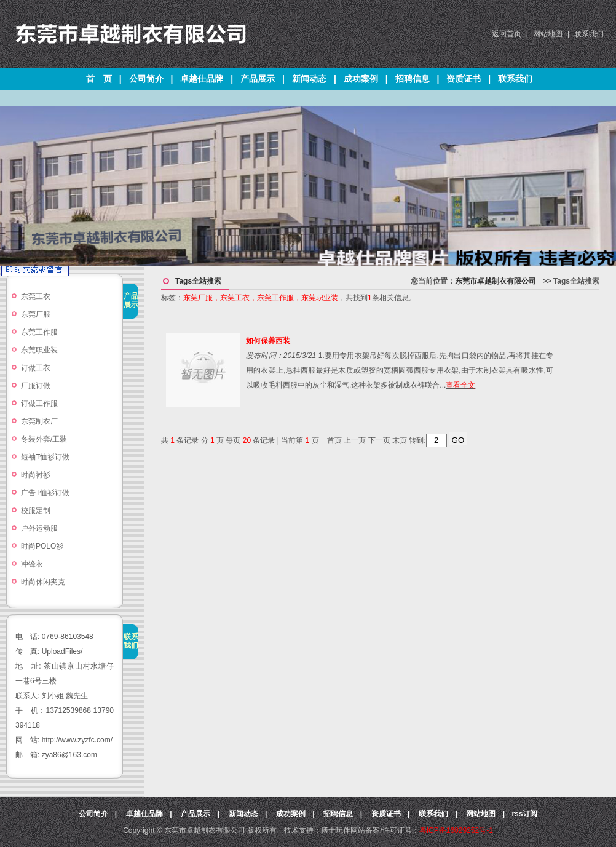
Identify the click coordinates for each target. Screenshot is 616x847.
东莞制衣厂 (39, 421)
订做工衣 (36, 368)
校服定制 (36, 511)
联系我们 (589, 34)
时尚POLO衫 (42, 546)
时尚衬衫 (36, 475)
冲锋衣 (32, 564)
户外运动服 (39, 528)
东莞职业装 (43, 350)
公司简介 (146, 79)
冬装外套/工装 (44, 439)
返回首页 (507, 34)
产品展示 (258, 79)
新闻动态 (309, 79)
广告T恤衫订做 (45, 493)
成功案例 (361, 79)
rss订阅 (524, 814)
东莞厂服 (36, 314)
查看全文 (460, 385)
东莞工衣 (36, 296)
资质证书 (464, 79)
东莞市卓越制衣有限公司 (496, 281)
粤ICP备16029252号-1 (456, 830)
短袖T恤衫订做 (45, 457)
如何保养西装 (268, 341)
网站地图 (548, 34)
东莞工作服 (39, 332)
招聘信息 (413, 79)
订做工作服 (39, 404)
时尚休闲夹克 (43, 582)
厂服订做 (36, 386)
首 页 (99, 79)
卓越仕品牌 (202, 79)
